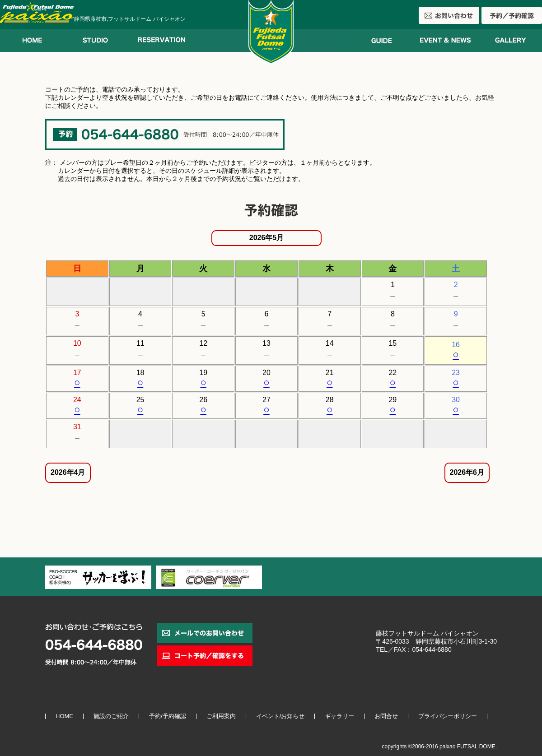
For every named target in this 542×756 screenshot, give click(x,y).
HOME (64, 716)
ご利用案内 (221, 716)
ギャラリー (339, 716)
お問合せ (386, 716)
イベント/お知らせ (280, 716)
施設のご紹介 (111, 716)
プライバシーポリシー (448, 716)
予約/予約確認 (168, 716)
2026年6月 (467, 472)
